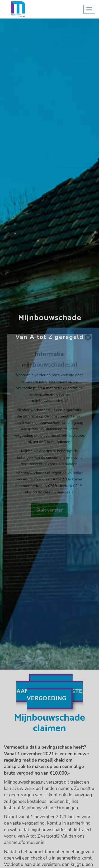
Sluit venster (49, 510)
